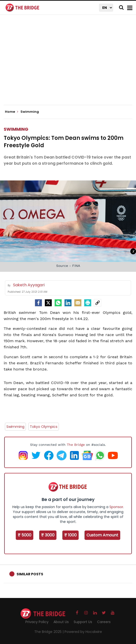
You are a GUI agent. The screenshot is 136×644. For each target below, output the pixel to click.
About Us (61, 622)
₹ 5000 (25, 535)
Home (12, 112)
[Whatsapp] (58, 303)
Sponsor (116, 507)
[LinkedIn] (68, 303)
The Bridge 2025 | (49, 632)
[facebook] (38, 303)
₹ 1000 (70, 535)
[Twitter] (48, 303)
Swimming (16, 129)
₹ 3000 (48, 535)
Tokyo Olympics (44, 427)
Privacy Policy (37, 622)
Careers (104, 622)
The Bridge (76, 445)
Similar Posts (30, 574)
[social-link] (98, 303)
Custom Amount (102, 535)
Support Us (83, 622)
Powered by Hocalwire (83, 632)
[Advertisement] (70, 64)
